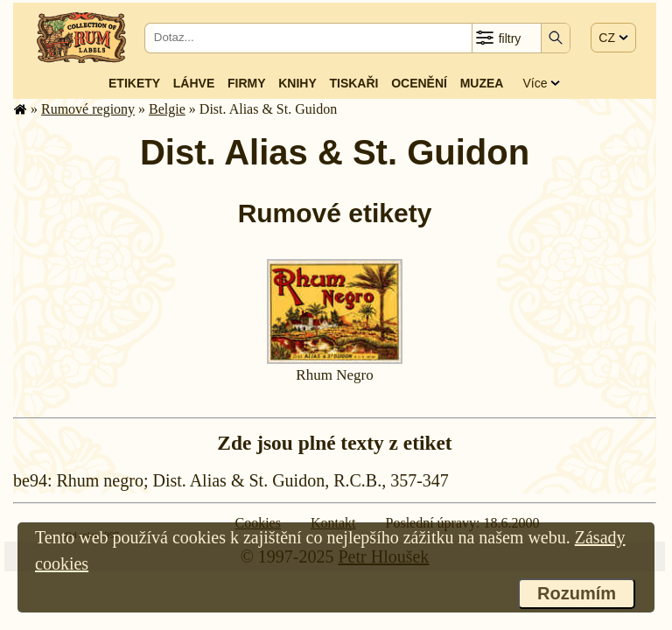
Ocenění (419, 83)
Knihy (297, 83)
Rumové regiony (88, 109)
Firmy (247, 83)
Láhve (194, 83)
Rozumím (577, 593)
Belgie (167, 109)
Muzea (482, 83)
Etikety (134, 83)
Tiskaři (353, 83)
